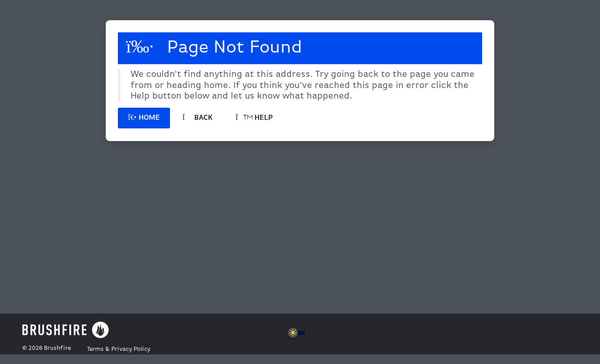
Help (254, 118)
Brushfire (57, 348)
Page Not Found (214, 47)
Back (198, 118)
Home (144, 118)
